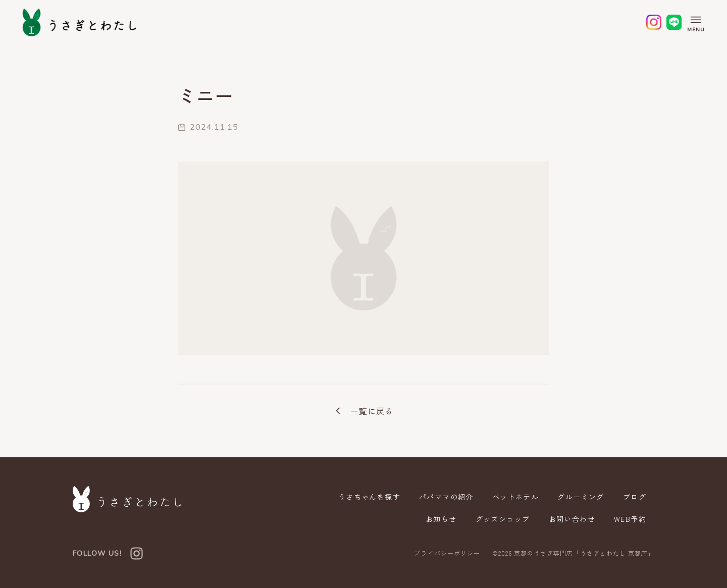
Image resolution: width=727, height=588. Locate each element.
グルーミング (581, 497)
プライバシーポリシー (447, 553)
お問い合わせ (572, 519)
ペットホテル (515, 497)
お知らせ (441, 519)
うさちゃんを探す (369, 497)
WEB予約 (630, 519)
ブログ (635, 497)
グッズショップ (503, 519)
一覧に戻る (363, 411)
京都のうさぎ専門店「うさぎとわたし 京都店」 (584, 553)
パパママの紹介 (446, 497)
